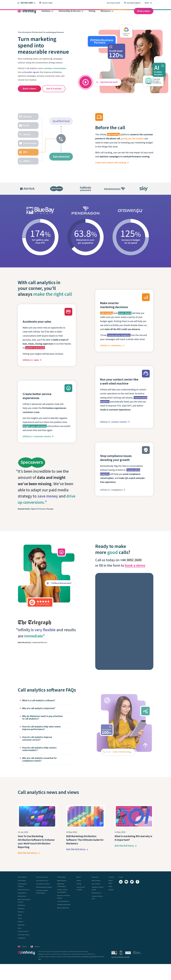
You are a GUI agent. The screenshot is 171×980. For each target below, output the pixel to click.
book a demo (135, 565)
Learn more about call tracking (111, 163)
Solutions (46, 11)
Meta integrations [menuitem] (63, 908)
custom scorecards (35, 348)
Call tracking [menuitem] (22, 881)
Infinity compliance (111, 490)
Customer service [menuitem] (24, 935)
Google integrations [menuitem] (64, 904)
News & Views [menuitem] (96, 881)
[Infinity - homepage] (26, 953)
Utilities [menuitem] (21, 922)
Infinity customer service (37, 436)
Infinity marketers (111, 345)
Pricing (92, 11)
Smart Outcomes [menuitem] (24, 890)
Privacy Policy (76, 957)
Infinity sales (31, 360)
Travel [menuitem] (20, 918)
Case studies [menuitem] (96, 884)
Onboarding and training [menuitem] (44, 887)
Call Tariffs (97, 957)
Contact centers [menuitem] (23, 931)
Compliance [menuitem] (22, 938)
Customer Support (132, 3)
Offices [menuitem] (79, 881)
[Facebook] (137, 882)
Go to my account (113, 3)
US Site (35, 947)
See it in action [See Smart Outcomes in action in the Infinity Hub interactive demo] (54, 89)
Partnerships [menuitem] (61, 877)
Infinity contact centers (114, 422)
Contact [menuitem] (111, 877)
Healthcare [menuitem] (21, 905)
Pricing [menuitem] (79, 884)
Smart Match (125, 313)
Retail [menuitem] (20, 915)
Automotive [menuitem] (22, 896)
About (147, 3)
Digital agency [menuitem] (62, 881)
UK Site (22, 947)
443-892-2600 (27, 3)
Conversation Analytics (119, 335)
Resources (106, 11)
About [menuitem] (79, 877)
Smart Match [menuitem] (22, 893)
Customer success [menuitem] (42, 877)
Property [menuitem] (21, 912)
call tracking (114, 134)
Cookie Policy (85, 957)
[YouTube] (126, 882)
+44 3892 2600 (131, 560)
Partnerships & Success (70, 11)
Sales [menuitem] (20, 928)
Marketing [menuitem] (21, 925)
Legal (91, 957)
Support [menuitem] (111, 890)
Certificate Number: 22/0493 (120, 957)
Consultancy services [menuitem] (43, 884)
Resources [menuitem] (95, 877)
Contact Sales (46, 3)
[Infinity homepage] (27, 11)
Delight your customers (35, 426)
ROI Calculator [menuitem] (96, 893)
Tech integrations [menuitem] (63, 901)
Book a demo (144, 11)
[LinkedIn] (121, 882)
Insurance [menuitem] (21, 908)
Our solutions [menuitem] (22, 877)
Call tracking (107, 313)
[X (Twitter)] (132, 882)
